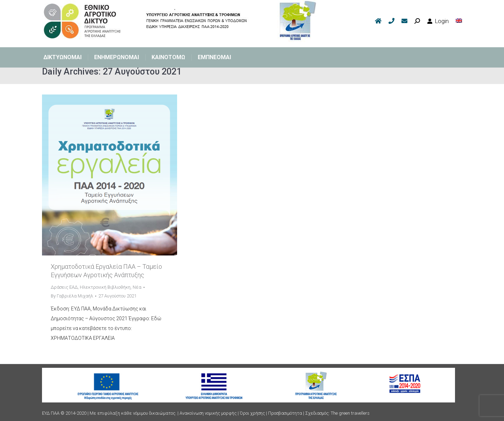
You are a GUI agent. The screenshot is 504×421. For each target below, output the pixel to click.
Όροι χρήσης (252, 413)
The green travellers (350, 413)
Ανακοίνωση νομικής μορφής (208, 413)
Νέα (137, 287)
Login (438, 21)
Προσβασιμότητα (285, 413)
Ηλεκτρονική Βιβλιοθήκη (105, 287)
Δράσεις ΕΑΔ (64, 287)
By (72, 296)
